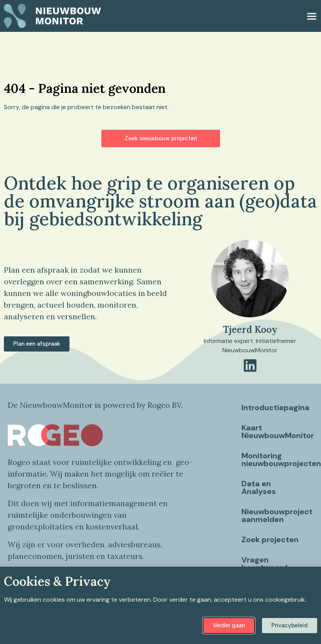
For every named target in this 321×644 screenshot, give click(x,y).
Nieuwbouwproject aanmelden (277, 515)
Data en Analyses (259, 487)
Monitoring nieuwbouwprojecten (277, 460)
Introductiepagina (275, 407)
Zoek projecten (270, 540)
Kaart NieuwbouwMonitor (277, 432)
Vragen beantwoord (265, 564)
